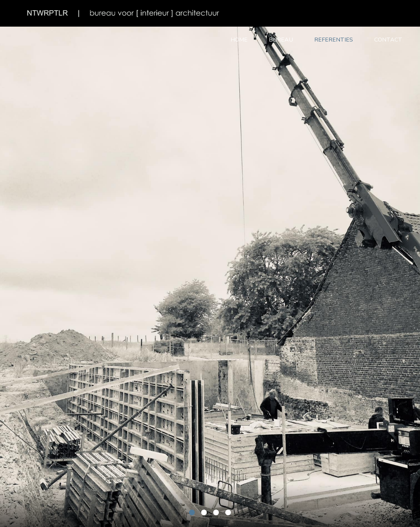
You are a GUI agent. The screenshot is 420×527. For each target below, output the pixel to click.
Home (239, 40)
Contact (388, 40)
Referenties (334, 40)
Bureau (281, 40)
